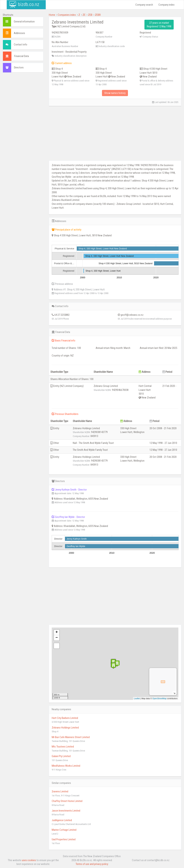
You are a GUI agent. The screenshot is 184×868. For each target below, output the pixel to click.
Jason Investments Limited (66, 811)
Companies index (67, 15)
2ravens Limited (60, 791)
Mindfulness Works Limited (66, 766)
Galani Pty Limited (61, 756)
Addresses (19, 33)
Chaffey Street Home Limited (67, 801)
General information (24, 22)
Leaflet (137, 698)
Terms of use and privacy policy (92, 864)
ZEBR (98, 15)
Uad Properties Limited (64, 839)
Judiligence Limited (62, 820)
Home (52, 15)
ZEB (90, 15)
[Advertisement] (23, 130)
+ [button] (57, 632)
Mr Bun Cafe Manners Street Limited (71, 737)
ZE (84, 15)
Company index (166, 5)
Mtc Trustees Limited (63, 747)
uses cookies (29, 860)
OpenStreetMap (160, 698)
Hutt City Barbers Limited (65, 718)
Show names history (115, 93)
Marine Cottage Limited (64, 830)
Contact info (21, 45)
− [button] (57, 638)
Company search (144, 5)
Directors (19, 67)
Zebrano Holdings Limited (65, 728)
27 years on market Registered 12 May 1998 (159, 25)
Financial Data (22, 56)
